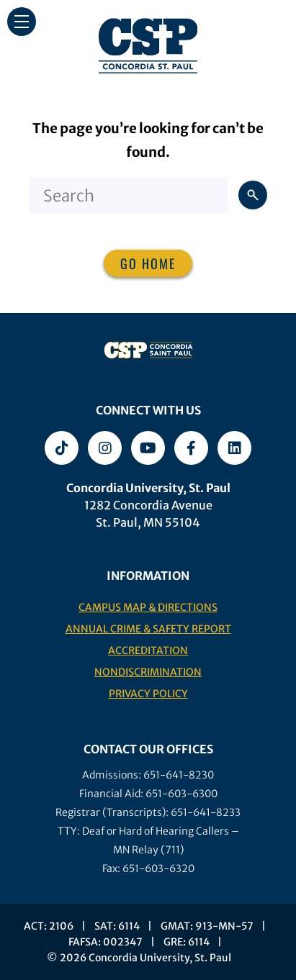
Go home (148, 263)
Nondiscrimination (148, 672)
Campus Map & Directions (148, 607)
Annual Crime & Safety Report (148, 629)
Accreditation (148, 650)
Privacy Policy (148, 694)
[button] (22, 22)
